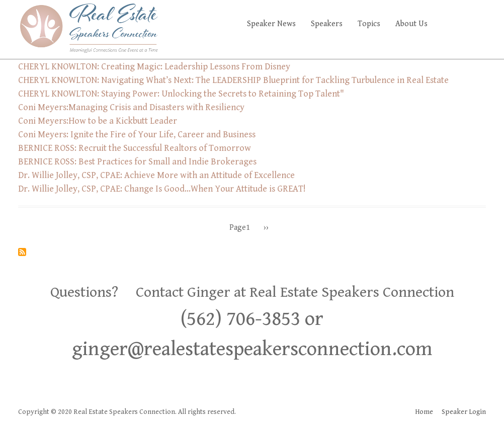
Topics (369, 24)
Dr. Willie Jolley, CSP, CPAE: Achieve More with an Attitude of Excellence (156, 175)
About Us (411, 24)
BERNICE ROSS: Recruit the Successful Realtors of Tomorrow (135, 148)
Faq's (469, 24)
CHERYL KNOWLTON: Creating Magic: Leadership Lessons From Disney (154, 67)
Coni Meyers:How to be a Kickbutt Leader (98, 121)
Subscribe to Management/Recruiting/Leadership (22, 252)
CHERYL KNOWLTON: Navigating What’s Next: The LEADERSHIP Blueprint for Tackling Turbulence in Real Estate (233, 80)
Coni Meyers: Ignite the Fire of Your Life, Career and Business (137, 135)
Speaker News (271, 24)
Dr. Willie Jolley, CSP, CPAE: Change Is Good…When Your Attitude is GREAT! (162, 189)
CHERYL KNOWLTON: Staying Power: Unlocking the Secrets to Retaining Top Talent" (181, 94)
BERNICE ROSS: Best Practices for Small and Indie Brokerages (137, 162)
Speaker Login (464, 412)
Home (424, 412)
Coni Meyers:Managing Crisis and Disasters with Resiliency (131, 107)
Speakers (327, 24)
